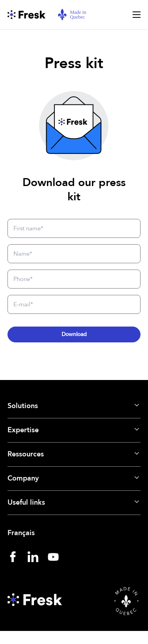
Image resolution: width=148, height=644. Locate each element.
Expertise (23, 430)
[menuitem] (74, 533)
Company (23, 478)
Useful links (26, 502)
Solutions (23, 406)
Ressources (26, 454)
